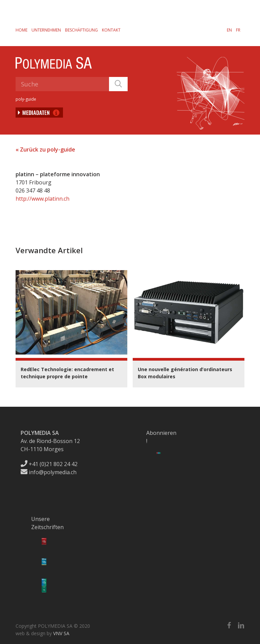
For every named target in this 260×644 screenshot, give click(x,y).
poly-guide (26, 99)
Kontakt (111, 30)
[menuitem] (229, 30)
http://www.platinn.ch (42, 199)
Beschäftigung (81, 30)
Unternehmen (46, 30)
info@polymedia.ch (49, 472)
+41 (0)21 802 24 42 (49, 464)
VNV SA (61, 633)
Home (21, 30)
